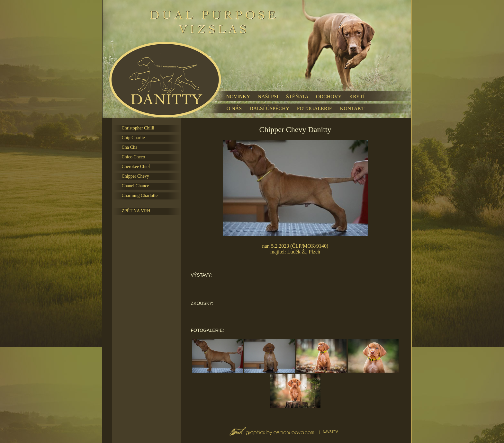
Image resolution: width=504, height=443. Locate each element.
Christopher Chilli (138, 128)
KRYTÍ (357, 97)
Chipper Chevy (135, 176)
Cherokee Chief (136, 167)
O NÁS (234, 108)
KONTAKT (352, 108)
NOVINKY (238, 97)
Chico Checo (134, 157)
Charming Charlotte (140, 195)
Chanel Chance (135, 186)
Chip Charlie (133, 138)
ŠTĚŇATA (297, 97)
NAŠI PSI (268, 97)
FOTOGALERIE (315, 108)
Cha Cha (130, 147)
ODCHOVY (329, 97)
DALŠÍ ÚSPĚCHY (269, 108)
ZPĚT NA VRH (136, 211)
